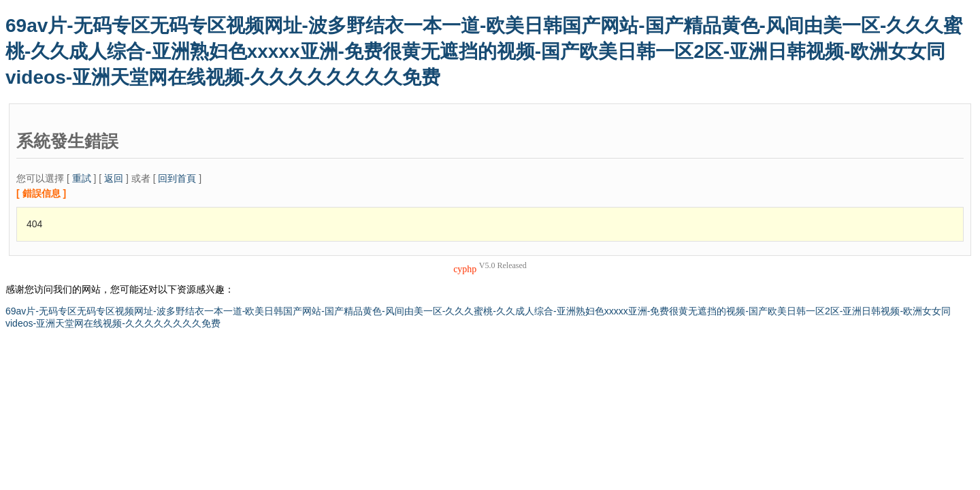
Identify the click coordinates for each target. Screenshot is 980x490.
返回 (114, 178)
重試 (82, 178)
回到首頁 (177, 178)
